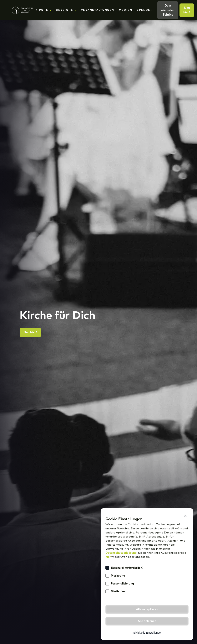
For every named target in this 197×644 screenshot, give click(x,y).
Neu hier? (187, 10)
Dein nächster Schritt (168, 10)
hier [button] (108, 557)
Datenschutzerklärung (121, 553)
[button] (185, 516)
